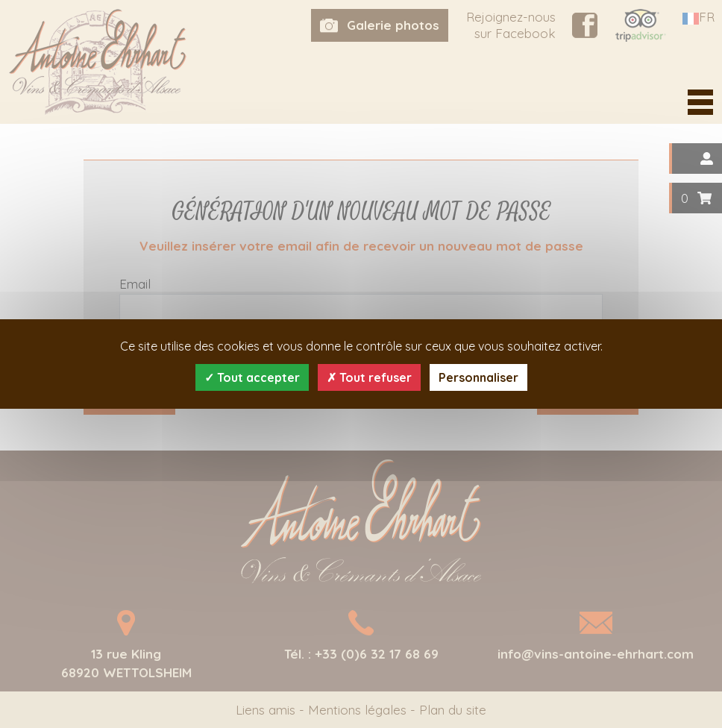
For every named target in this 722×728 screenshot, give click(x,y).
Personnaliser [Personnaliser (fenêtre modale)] (478, 377)
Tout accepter (252, 377)
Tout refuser (369, 377)
